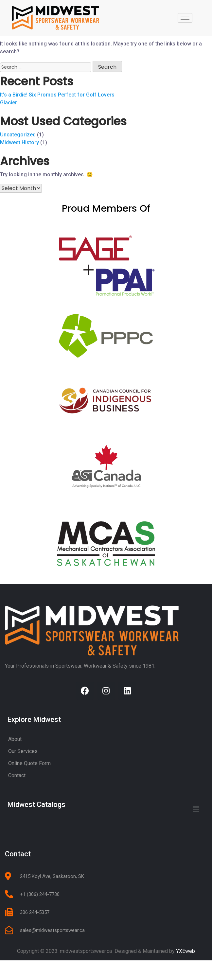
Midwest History (19, 162)
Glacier (9, 122)
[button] (196, 828)
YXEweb (185, 970)
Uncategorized (18, 154)
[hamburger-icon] (185, 18)
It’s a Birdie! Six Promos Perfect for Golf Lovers (57, 114)
